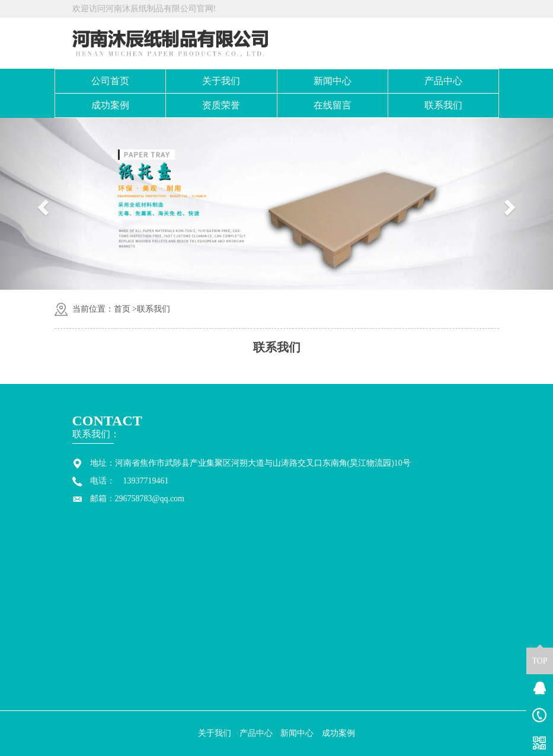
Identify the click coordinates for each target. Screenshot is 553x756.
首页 (122, 309)
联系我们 (443, 105)
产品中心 (443, 81)
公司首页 (110, 81)
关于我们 (221, 81)
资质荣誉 (221, 105)
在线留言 (333, 105)
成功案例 (110, 105)
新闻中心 (333, 81)
